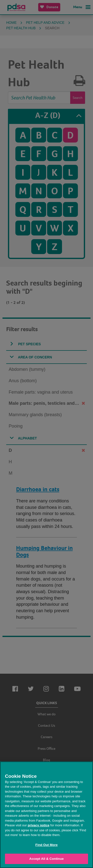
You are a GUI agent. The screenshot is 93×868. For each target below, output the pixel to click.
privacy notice (39, 825)
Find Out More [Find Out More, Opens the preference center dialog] (47, 845)
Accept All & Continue (46, 859)
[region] (46, 815)
